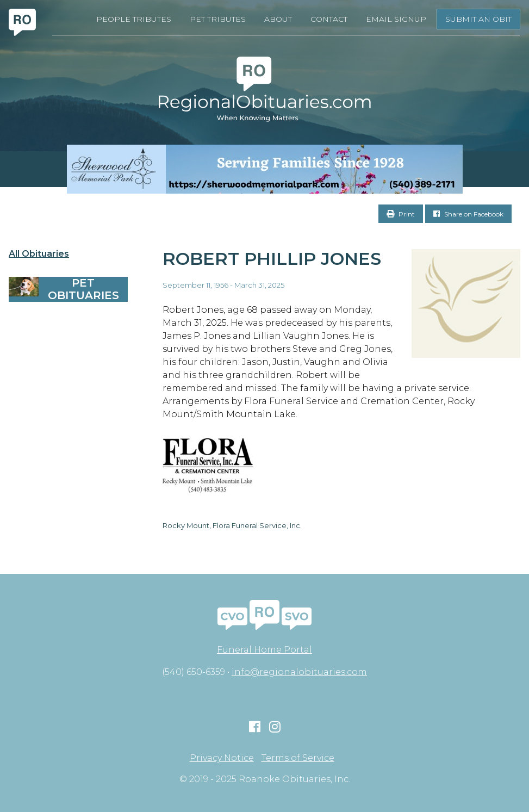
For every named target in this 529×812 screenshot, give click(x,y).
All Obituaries (39, 254)
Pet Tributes (218, 19)
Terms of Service (298, 758)
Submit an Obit (478, 19)
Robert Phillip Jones (272, 259)
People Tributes (134, 19)
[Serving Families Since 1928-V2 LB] (264, 169)
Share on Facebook (468, 214)
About (278, 19)
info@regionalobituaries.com (299, 672)
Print (401, 214)
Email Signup (396, 19)
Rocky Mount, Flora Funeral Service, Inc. (232, 525)
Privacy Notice (222, 758)
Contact (329, 19)
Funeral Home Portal (264, 650)
